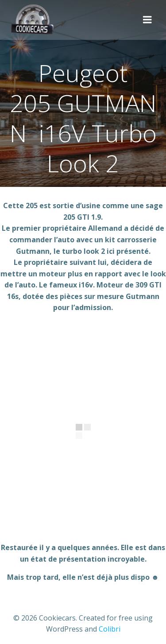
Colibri (110, 629)
